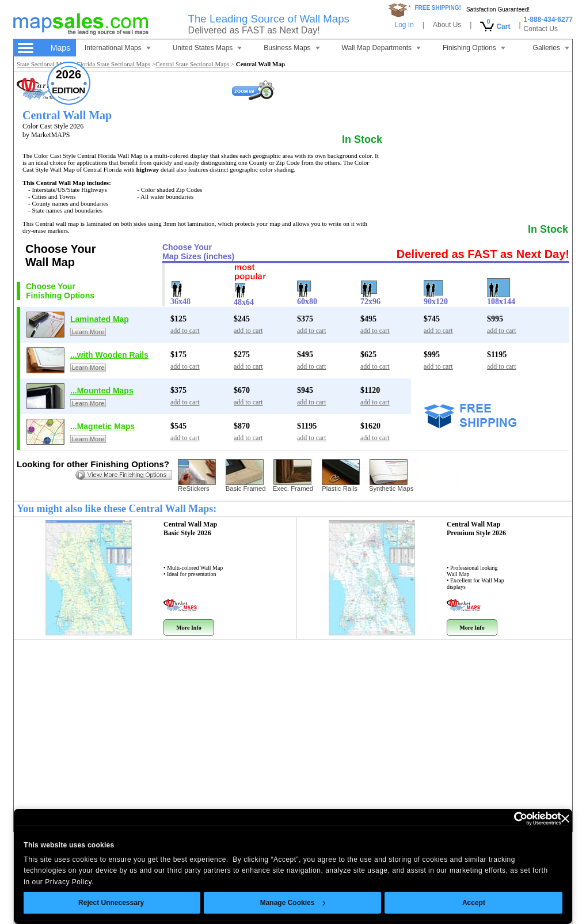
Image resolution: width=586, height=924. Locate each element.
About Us (447, 25)
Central (190, 529)
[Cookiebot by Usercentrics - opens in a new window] (511, 819)
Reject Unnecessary (111, 903)
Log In (404, 25)
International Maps (118, 48)
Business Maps (292, 48)
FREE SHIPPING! (438, 8)
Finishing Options (474, 48)
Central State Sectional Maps (192, 64)
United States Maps (208, 48)
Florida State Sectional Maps (114, 64)
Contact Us (541, 29)
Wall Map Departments (382, 48)
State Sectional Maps (43, 64)
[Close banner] (565, 819)
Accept (474, 903)
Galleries (551, 48)
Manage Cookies (292, 903)
